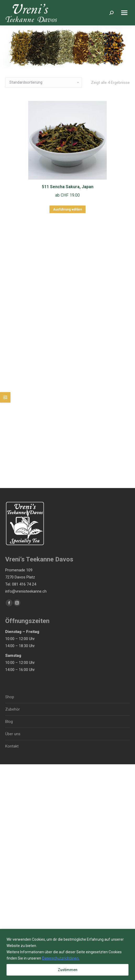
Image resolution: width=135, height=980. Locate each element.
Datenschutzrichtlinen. (61, 958)
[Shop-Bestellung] (44, 83)
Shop (10, 697)
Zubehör (13, 709)
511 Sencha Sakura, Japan (68, 187)
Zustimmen (68, 970)
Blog (9, 722)
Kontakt (12, 746)
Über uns (13, 734)
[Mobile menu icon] (124, 13)
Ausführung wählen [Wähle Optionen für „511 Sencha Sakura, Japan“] (67, 209)
